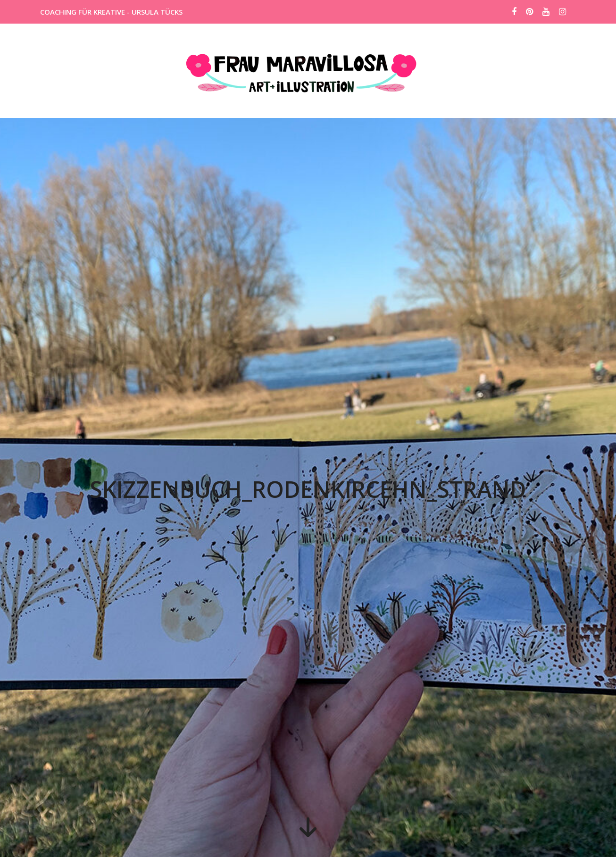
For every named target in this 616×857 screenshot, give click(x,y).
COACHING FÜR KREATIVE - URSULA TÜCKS (111, 12)
